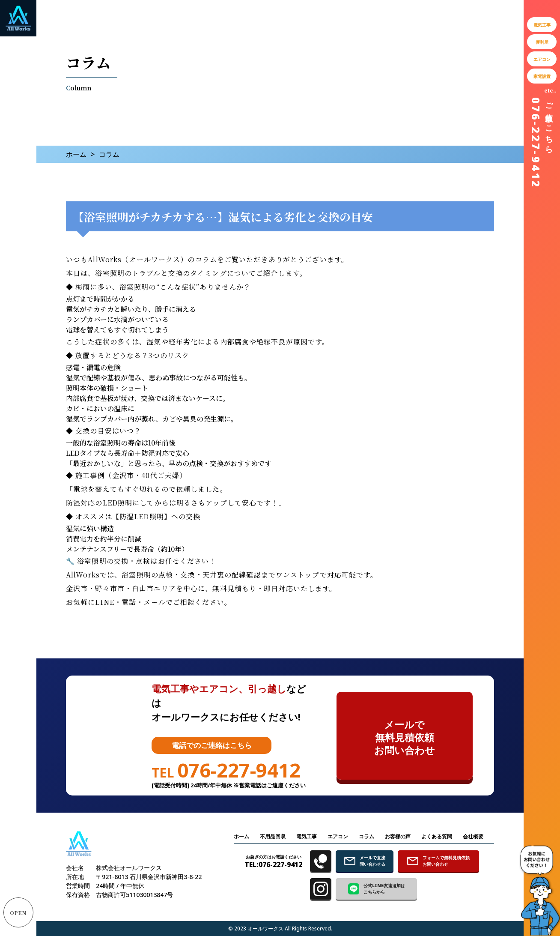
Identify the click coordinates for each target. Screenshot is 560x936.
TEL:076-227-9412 (273, 861)
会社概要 (473, 836)
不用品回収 (273, 836)
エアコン (338, 836)
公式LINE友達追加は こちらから (377, 889)
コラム (366, 836)
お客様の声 (398, 836)
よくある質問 (437, 836)
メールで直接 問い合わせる (365, 861)
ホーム (76, 154)
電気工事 (307, 836)
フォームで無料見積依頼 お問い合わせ (438, 861)
